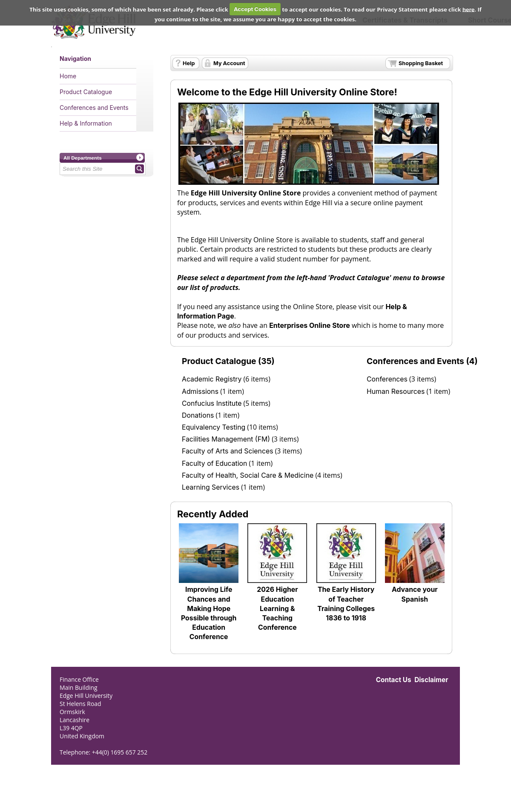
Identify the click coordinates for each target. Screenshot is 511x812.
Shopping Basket (421, 63)
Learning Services (211, 487)
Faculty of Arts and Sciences (228, 451)
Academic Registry (212, 379)
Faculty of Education (214, 463)
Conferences (387, 379)
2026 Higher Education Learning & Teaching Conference (277, 608)
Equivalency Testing (214, 427)
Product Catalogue (86, 92)
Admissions (200, 392)
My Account (229, 63)
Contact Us (394, 680)
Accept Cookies (255, 9)
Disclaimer (431, 680)
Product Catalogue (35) (228, 361)
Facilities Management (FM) (226, 439)
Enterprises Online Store (310, 325)
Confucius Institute (212, 403)
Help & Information (86, 123)
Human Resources (396, 392)
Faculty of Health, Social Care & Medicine (248, 475)
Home (68, 76)
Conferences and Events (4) (422, 361)
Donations (198, 415)
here (469, 9)
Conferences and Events (94, 108)
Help (189, 63)
